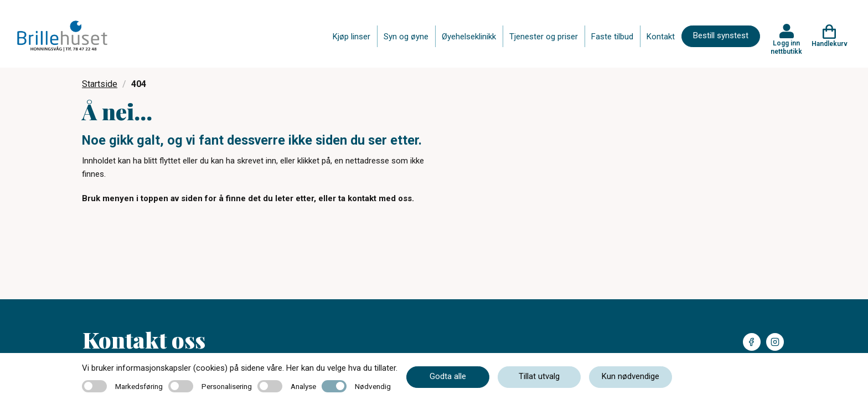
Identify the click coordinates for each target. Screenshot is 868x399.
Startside (100, 84)
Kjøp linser (352, 37)
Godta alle (448, 376)
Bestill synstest (721, 35)
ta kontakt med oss (375, 198)
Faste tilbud (612, 37)
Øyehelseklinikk (469, 37)
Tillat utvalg (539, 376)
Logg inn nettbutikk (786, 47)
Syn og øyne (406, 37)
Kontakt (661, 37)
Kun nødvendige (631, 376)
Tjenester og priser (544, 37)
